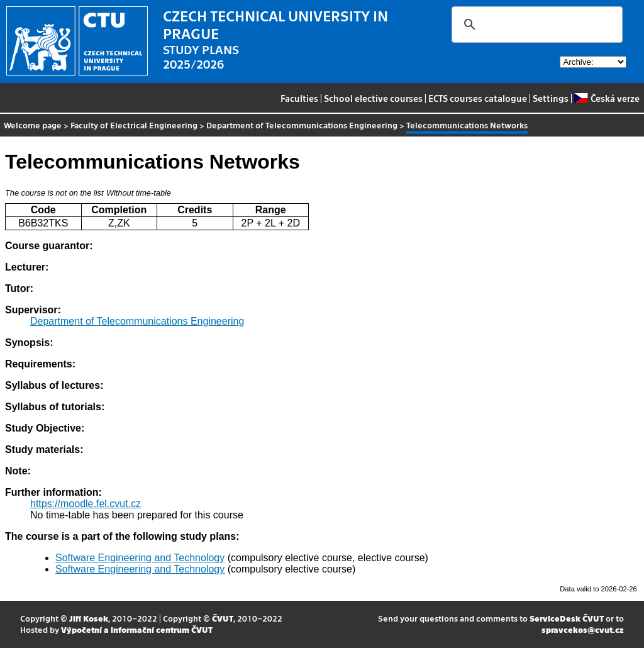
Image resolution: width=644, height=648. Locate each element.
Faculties (299, 98)
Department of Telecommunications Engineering (302, 125)
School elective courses (373, 98)
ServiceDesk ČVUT (567, 618)
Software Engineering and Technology (140, 558)
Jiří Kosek (89, 618)
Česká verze (607, 98)
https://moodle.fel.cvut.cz (86, 504)
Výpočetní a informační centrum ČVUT (137, 629)
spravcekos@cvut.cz (583, 629)
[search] (535, 25)
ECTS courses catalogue (478, 98)
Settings (551, 98)
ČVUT (223, 618)
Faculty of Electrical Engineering (134, 125)
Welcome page (33, 125)
